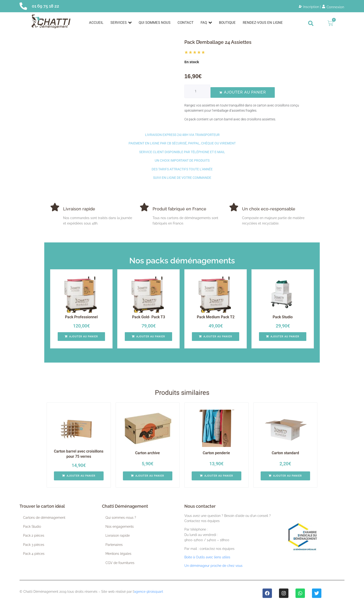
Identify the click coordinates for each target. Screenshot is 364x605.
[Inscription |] (310, 7)
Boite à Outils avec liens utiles (207, 557)
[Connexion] (333, 7)
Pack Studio (283, 317)
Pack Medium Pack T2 (216, 317)
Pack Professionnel (81, 317)
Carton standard (285, 453)
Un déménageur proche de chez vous (213, 566)
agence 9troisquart (149, 592)
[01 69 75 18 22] (23, 6)
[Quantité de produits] (197, 91)
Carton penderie (216, 453)
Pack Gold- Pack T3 (149, 317)
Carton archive (148, 453)
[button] (311, 23)
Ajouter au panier (245, 92)
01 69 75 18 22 (45, 6)
